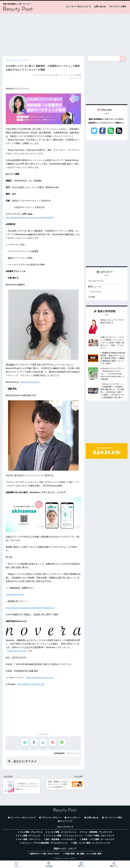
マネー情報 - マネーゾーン (29, 839)
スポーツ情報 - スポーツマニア (101, 836)
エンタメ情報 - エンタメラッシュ (62, 832)
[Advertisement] (65, 34)
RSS (119, 135)
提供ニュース (95, 287)
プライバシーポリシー (51, 818)
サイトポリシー (74, 818)
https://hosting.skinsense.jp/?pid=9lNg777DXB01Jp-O (30, 608)
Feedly (111, 135)
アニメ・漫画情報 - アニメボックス (97, 832)
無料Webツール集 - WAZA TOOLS (45, 854)
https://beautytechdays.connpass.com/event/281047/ (30, 218)
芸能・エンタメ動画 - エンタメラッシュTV (91, 843)
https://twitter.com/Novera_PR (31, 684)
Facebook (102, 135)
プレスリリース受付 (118, 6)
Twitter (94, 135)
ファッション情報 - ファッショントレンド (64, 836)
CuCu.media (95, 292)
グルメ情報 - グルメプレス (31, 832)
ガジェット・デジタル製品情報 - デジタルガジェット (45, 843)
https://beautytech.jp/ (30, 382)
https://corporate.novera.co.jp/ (40, 678)
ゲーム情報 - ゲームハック (29, 836)
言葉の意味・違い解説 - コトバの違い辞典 (83, 854)
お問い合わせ (100, 6)
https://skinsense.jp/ (15, 595)
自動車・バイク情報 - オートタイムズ (98, 839)
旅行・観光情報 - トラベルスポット (61, 839)
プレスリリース (74, 753)
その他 (91, 297)
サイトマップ (66, 821)
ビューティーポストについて (78, 6)
